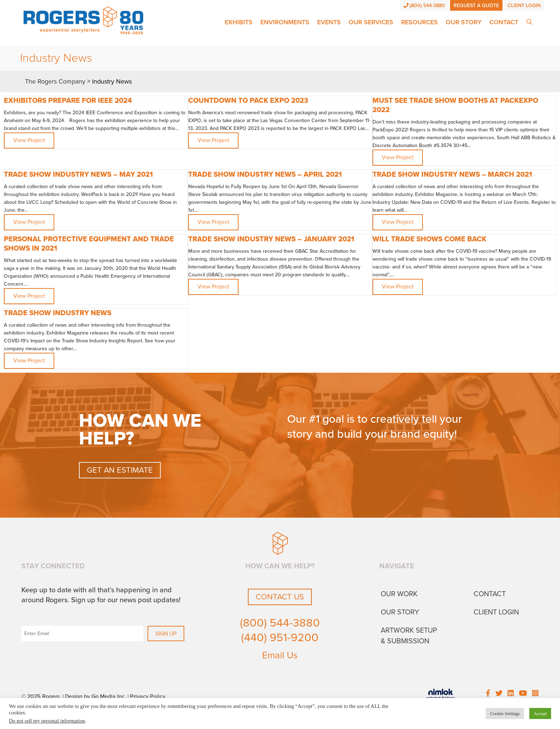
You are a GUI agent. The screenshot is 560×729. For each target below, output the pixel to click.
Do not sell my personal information (47, 721)
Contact (504, 22)
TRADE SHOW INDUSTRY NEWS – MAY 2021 (78, 175)
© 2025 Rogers (41, 697)
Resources (419, 22)
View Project (29, 140)
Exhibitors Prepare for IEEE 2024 (68, 101)
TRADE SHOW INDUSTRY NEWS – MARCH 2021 (452, 175)
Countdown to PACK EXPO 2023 (248, 101)
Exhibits (239, 22)
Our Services (371, 22)
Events (329, 22)
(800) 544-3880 (424, 6)
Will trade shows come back (429, 239)
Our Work (399, 594)
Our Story (464, 22)
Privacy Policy (148, 697)
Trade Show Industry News (58, 313)
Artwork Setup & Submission (409, 636)
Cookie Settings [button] (505, 713)
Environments (285, 22)
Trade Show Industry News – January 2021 (271, 239)
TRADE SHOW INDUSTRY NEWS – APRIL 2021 (265, 175)
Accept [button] (540, 713)
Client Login (524, 6)
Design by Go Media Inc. (96, 697)
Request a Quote (476, 6)
